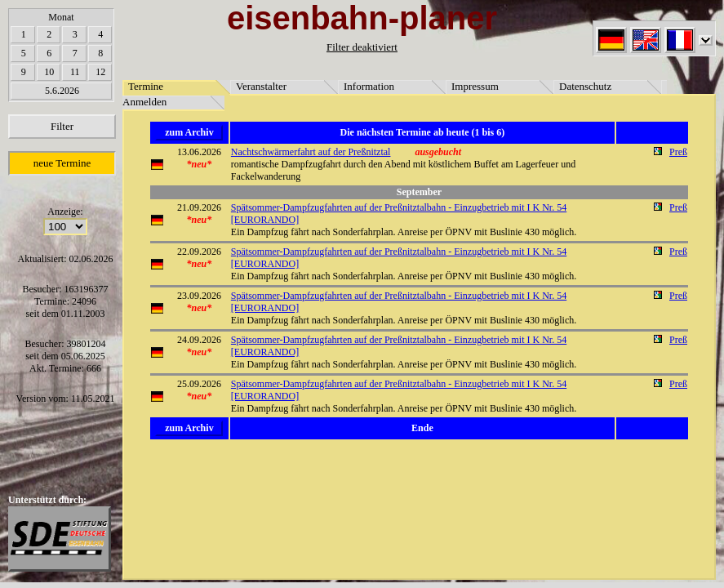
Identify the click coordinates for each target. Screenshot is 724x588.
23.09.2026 (199, 296)
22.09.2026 (199, 252)
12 (100, 72)
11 (75, 72)
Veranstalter (261, 86)
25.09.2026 (199, 384)
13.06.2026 (199, 152)
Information (369, 86)
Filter (62, 126)
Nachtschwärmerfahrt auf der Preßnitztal (311, 152)
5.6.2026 (62, 91)
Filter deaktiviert (362, 47)
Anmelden (144, 102)
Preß (678, 152)
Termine (146, 86)
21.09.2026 (199, 207)
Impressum (475, 86)
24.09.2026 (199, 340)
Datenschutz (585, 86)
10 (49, 72)
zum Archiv (189, 132)
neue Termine (62, 163)
